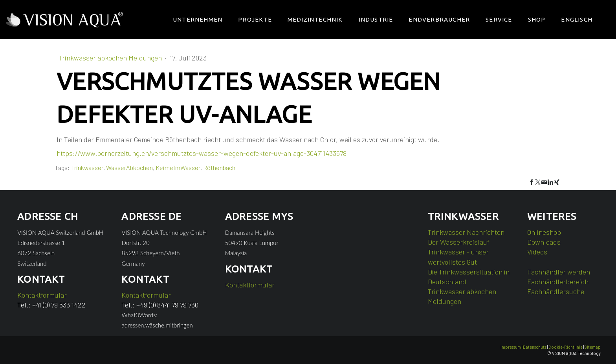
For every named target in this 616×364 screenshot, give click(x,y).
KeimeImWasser (178, 167)
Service (499, 19)
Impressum (511, 347)
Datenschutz (535, 347)
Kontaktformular (42, 295)
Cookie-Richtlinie (566, 347)
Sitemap (593, 347)
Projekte (255, 19)
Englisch (577, 19)
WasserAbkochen (129, 167)
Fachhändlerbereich (558, 282)
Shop (537, 19)
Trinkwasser (87, 167)
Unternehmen (198, 19)
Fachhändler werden (559, 272)
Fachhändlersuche (556, 291)
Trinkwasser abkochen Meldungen (111, 58)
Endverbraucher (439, 19)
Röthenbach (219, 167)
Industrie (376, 19)
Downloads (544, 242)
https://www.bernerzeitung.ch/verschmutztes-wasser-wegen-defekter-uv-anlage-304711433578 (202, 153)
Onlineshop (544, 232)
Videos (537, 252)
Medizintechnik (315, 19)
